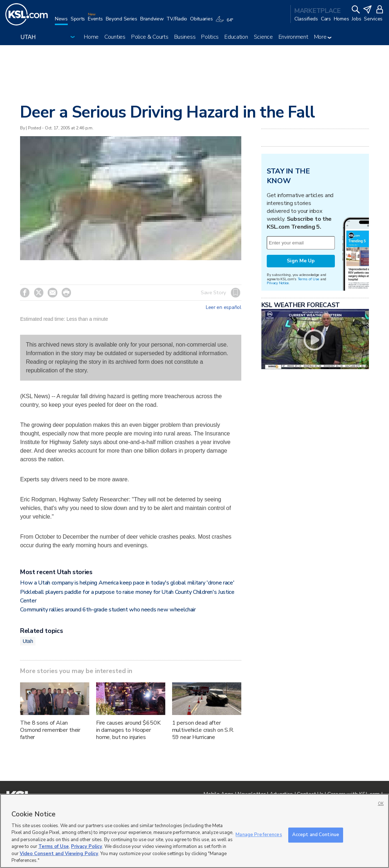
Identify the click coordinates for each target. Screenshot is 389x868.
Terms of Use (309, 279)
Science (263, 37)
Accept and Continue (316, 835)
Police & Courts (150, 37)
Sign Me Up (301, 261)
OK (381, 804)
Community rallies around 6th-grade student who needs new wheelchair (108, 610)
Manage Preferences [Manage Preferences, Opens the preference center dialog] (259, 835)
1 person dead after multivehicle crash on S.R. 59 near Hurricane (203, 730)
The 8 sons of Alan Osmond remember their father (50, 730)
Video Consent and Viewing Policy (59, 854)
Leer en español (224, 307)
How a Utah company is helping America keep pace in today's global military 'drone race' (127, 583)
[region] (194, 831)
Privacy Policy (87, 846)
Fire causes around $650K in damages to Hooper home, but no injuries (128, 730)
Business (185, 37)
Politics (210, 37)
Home (91, 37)
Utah (28, 641)
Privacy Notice (278, 283)
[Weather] (226, 22)
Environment (293, 37)
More (323, 37)
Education (236, 37)
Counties (115, 37)
